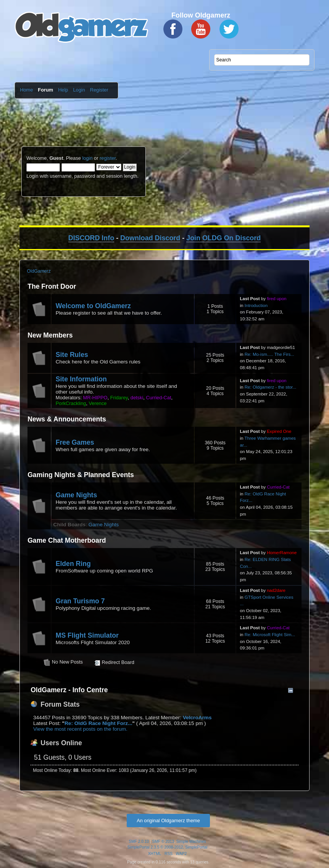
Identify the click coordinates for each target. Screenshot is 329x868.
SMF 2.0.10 (139, 841)
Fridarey (119, 398)
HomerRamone (282, 553)
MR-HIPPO (95, 398)
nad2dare (276, 590)
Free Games (75, 442)
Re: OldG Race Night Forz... (98, 723)
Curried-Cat (158, 398)
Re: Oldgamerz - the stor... (270, 387)
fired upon (277, 299)
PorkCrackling (71, 403)
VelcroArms (197, 718)
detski (137, 398)
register (108, 158)
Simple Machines (191, 841)
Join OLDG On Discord (223, 238)
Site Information (81, 379)
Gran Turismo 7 (80, 601)
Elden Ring (73, 564)
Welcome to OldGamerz (93, 306)
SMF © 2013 (163, 841)
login (87, 158)
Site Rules (72, 355)
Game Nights (77, 495)
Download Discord (150, 238)
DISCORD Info (91, 238)
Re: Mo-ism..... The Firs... (269, 354)
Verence (98, 403)
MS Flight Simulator (87, 635)
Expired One (279, 431)
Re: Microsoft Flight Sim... (270, 635)
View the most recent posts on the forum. (80, 729)
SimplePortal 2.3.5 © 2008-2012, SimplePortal (168, 847)
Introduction (256, 305)
